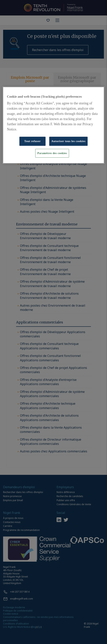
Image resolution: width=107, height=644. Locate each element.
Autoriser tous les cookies (68, 141)
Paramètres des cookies (52, 153)
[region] (53, 125)
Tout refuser (32, 141)
